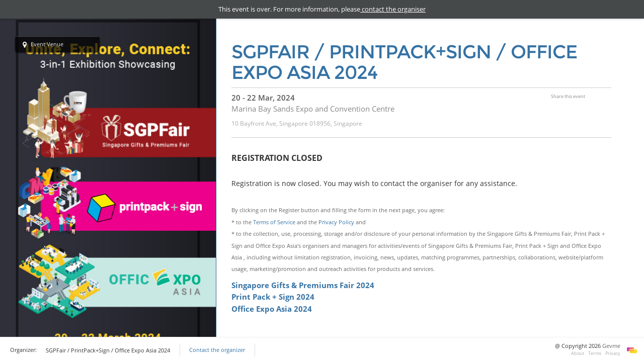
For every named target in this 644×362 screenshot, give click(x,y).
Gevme (611, 346)
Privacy (613, 353)
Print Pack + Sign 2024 (273, 297)
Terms (595, 353)
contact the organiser (393, 9)
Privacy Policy (336, 222)
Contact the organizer (217, 350)
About (578, 353)
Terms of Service (274, 222)
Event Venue (43, 45)
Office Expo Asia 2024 (272, 309)
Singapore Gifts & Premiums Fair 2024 (304, 285)
